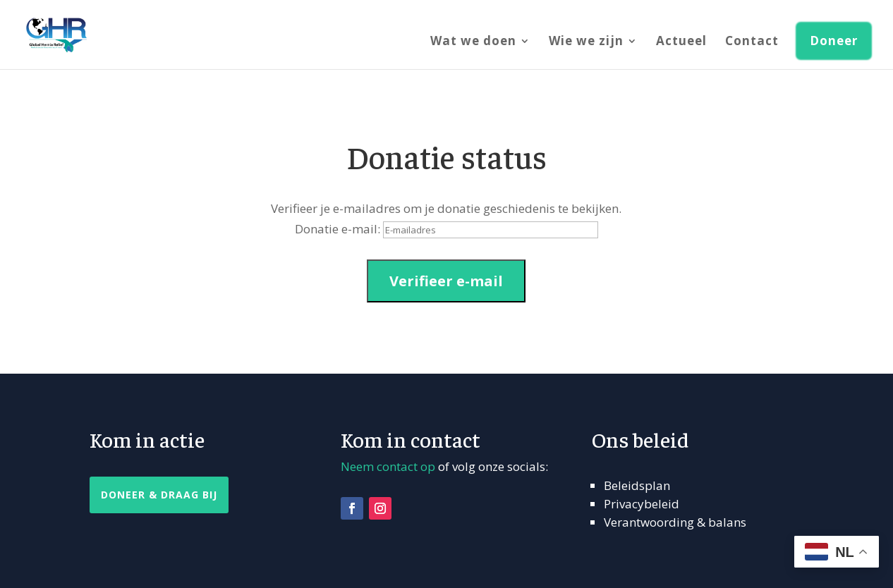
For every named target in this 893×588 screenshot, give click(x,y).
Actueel (681, 42)
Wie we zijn (586, 42)
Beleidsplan (637, 485)
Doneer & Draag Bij (159, 495)
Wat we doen (473, 42)
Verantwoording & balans (675, 522)
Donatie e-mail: (338, 229)
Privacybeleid (642, 504)
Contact (752, 42)
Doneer (834, 41)
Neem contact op (388, 466)
